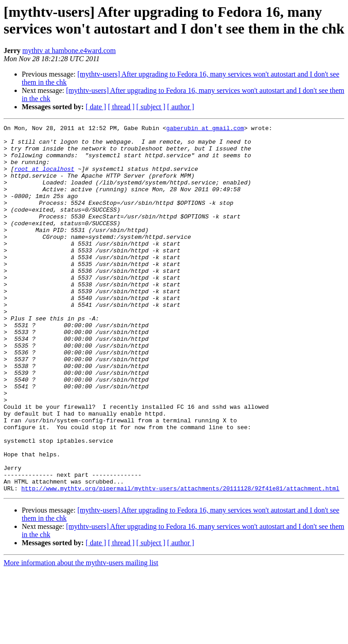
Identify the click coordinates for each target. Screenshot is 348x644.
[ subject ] (151, 107)
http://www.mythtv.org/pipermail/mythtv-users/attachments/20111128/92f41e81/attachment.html (180, 562)
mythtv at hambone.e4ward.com (69, 51)
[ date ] (96, 107)
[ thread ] (121, 107)
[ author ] (181, 107)
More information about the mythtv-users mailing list (81, 636)
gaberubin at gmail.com (205, 129)
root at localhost (44, 178)
